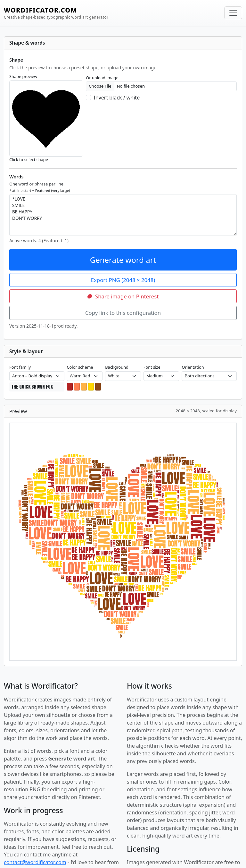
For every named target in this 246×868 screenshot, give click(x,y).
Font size (152, 367)
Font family (20, 367)
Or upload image (102, 78)
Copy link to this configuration (123, 313)
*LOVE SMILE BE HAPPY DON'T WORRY (123, 215)
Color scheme (80, 367)
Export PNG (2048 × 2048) (123, 280)
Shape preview (23, 76)
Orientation (193, 367)
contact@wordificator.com (35, 862)
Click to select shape (29, 159)
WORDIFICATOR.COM (56, 13)
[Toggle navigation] (233, 13)
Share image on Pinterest (123, 296)
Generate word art (123, 260)
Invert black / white (117, 98)
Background (117, 367)
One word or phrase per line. (40, 187)
